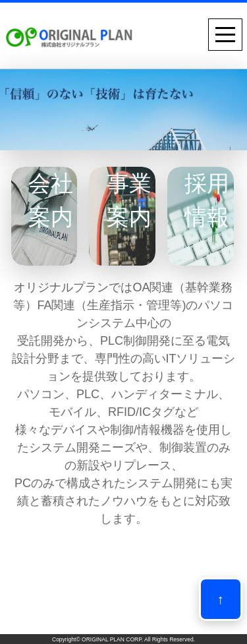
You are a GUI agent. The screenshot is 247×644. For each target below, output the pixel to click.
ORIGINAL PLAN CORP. (112, 639)
